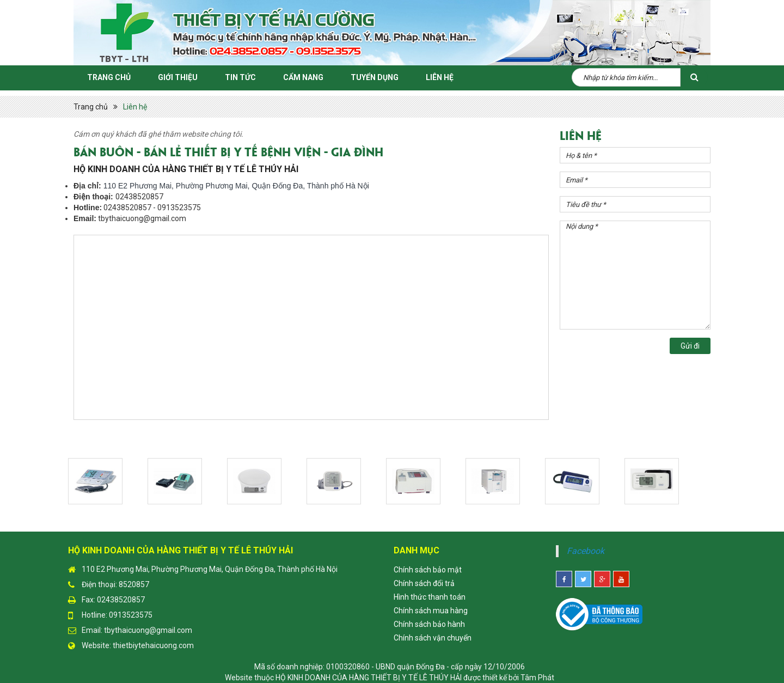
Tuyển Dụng (375, 77)
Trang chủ (109, 77)
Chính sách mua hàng (431, 611)
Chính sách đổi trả (424, 583)
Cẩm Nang (303, 77)
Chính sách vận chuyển (433, 638)
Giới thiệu (178, 77)
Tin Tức (240, 77)
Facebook (586, 551)
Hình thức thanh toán (430, 597)
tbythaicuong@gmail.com (148, 630)
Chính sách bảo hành (429, 624)
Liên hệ (440, 77)
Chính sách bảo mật (428, 570)
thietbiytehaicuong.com (153, 645)
